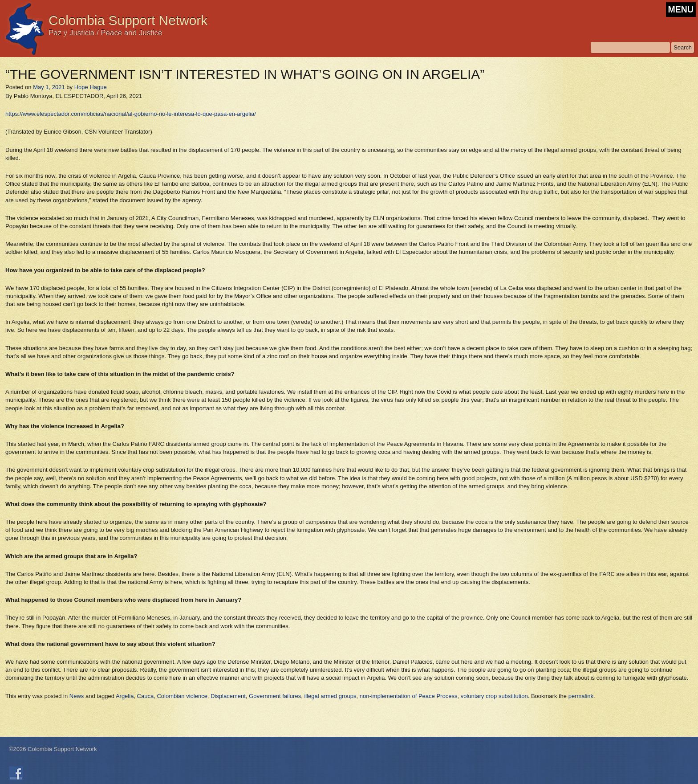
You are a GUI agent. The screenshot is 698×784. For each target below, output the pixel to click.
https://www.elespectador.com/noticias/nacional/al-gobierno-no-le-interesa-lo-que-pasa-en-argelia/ (131, 114)
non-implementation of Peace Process (409, 696)
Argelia (125, 696)
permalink (581, 696)
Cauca (146, 696)
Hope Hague (91, 87)
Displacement (228, 696)
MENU (681, 9)
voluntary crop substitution (494, 696)
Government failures (275, 696)
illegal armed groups (330, 696)
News (77, 696)
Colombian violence (182, 696)
